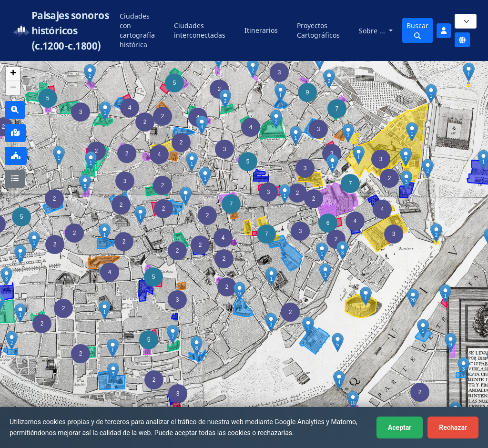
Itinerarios (261, 30)
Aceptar (400, 428)
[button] (81, 354)
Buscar (417, 30)
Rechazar (453, 428)
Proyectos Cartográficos (318, 30)
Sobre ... (373, 31)
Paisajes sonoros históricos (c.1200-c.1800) (70, 31)
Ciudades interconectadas (200, 30)
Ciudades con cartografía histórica (137, 30)
